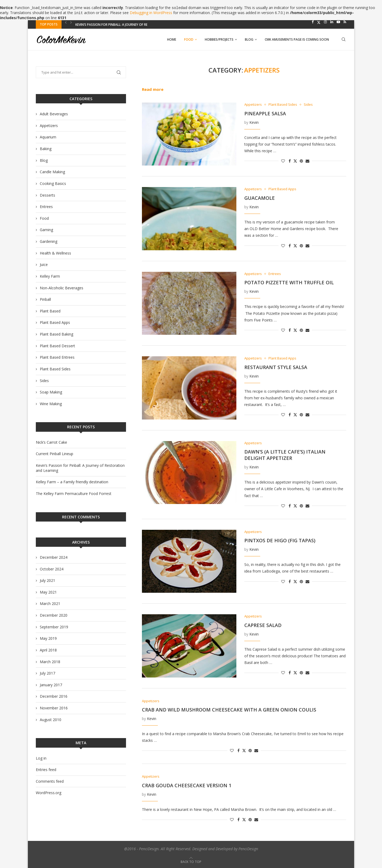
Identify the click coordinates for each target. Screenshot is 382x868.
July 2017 (47, 673)
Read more (153, 89)
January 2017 (51, 685)
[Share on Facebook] (290, 161)
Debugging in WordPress (151, 13)
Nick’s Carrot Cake (51, 442)
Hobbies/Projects (219, 39)
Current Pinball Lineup (94, 24)
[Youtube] (338, 22)
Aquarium (48, 137)
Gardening (49, 241)
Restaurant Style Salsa (276, 367)
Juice (44, 264)
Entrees (46, 207)
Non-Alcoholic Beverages (62, 288)
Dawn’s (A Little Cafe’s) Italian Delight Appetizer (285, 455)
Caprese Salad (263, 625)
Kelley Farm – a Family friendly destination (72, 482)
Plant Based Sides (55, 369)
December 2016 (54, 696)
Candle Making (52, 172)
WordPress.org (49, 793)
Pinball (45, 299)
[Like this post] (283, 161)
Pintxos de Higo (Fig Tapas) (280, 540)
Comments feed (50, 781)
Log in (41, 758)
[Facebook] (313, 22)
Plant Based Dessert (57, 346)
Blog (249, 39)
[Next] (71, 22)
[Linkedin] (332, 22)
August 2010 (51, 720)
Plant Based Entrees (57, 357)
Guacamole (260, 198)
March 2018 (50, 662)
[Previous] (66, 22)
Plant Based (50, 311)
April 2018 (48, 650)
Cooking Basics (53, 183)
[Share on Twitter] (295, 160)
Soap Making (51, 392)
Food (189, 39)
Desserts (47, 195)
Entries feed (46, 770)
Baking (46, 149)
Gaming (46, 230)
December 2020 (54, 615)
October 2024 (52, 569)
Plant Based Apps (55, 322)
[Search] (344, 40)
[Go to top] (191, 861)
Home (172, 39)
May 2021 (48, 592)
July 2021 (47, 580)
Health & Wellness (55, 253)
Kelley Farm (50, 276)
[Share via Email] (307, 161)
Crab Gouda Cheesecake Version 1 (187, 785)
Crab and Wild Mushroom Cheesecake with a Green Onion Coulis (229, 710)
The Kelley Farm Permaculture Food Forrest (74, 494)
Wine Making (51, 404)
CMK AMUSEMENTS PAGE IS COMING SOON (297, 39)
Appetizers (49, 126)
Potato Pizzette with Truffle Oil (289, 282)
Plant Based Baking (57, 334)
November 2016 (54, 708)
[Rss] (345, 22)
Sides (44, 381)
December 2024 (54, 557)
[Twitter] (319, 22)
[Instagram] (325, 22)
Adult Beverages (54, 114)
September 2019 (54, 627)
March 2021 (50, 604)
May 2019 (48, 638)
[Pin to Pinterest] (301, 161)
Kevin (254, 122)
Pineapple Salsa (265, 113)
